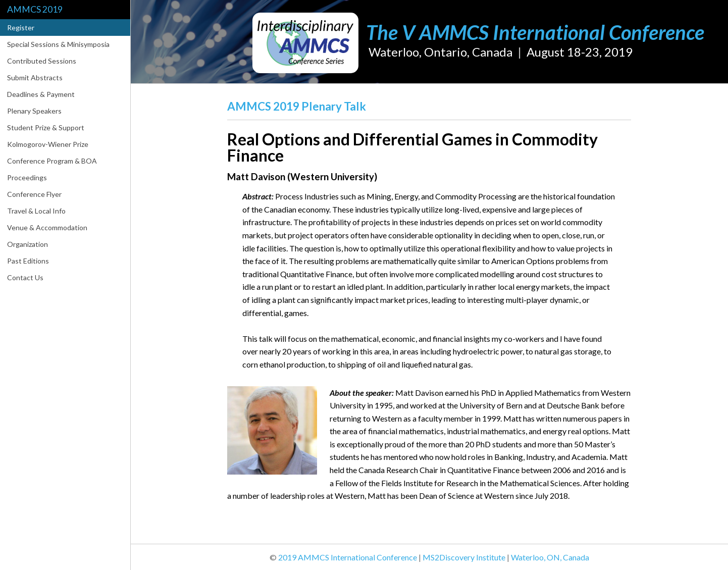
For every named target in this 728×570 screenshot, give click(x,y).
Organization (28, 244)
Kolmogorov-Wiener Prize (48, 144)
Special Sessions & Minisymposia (58, 44)
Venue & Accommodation (47, 227)
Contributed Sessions (42, 61)
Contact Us (25, 277)
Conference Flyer (34, 194)
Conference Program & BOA (52, 161)
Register (21, 28)
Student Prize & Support (46, 127)
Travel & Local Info (36, 211)
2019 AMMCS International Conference (348, 557)
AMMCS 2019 (35, 9)
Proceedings (27, 177)
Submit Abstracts (35, 77)
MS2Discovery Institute (464, 557)
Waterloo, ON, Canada (550, 557)
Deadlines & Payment (41, 94)
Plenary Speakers (34, 111)
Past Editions (28, 261)
